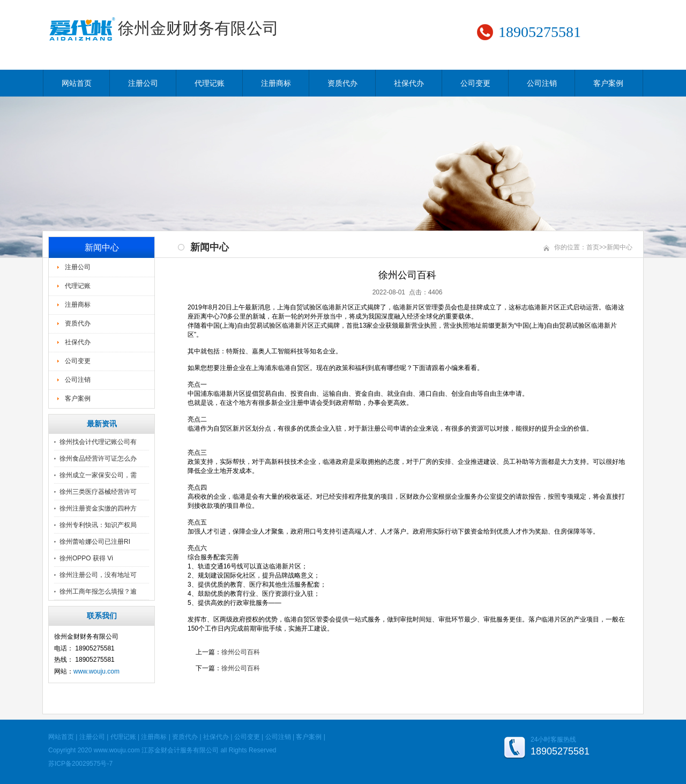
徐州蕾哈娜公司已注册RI (95, 542)
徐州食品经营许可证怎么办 (98, 458)
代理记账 (210, 83)
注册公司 (143, 83)
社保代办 (409, 83)
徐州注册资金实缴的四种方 (98, 508)
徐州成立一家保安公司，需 (98, 475)
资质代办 (342, 83)
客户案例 (608, 83)
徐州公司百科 (241, 652)
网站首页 (77, 83)
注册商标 (276, 83)
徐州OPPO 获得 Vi (86, 558)
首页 (593, 247)
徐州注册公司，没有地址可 (98, 575)
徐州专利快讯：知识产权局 (98, 525)
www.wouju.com (96, 671)
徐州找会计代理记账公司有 (98, 442)
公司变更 (475, 83)
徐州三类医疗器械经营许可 (98, 492)
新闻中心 (620, 247)
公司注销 (542, 83)
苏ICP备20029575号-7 (80, 764)
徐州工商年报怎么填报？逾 (98, 591)
